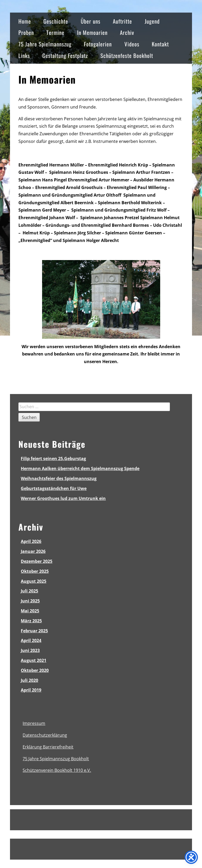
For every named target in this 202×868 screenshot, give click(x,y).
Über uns (91, 21)
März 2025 (31, 621)
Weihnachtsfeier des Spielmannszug (59, 478)
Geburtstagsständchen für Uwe (54, 488)
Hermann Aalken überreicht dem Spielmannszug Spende (80, 468)
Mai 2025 (30, 611)
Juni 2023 (30, 650)
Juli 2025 (29, 591)
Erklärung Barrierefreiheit (48, 747)
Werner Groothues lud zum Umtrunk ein (63, 498)
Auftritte (122, 21)
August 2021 (34, 660)
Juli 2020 (29, 680)
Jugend (152, 21)
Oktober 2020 (35, 670)
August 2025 (34, 581)
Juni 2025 (30, 601)
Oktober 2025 (35, 571)
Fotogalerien (98, 44)
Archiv (127, 32)
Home (25, 21)
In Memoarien (92, 32)
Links (24, 55)
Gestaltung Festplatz (65, 55)
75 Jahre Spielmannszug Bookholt (56, 759)
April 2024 (31, 640)
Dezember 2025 (37, 561)
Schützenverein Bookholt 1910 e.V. (57, 770)
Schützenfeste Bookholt (127, 55)
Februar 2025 (34, 631)
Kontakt (160, 44)
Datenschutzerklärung (45, 735)
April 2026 (31, 541)
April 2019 (31, 690)
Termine (55, 32)
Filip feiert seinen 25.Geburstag (53, 459)
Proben (26, 32)
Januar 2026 (33, 551)
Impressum (34, 723)
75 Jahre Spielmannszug (45, 44)
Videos (132, 44)
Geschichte (56, 21)
